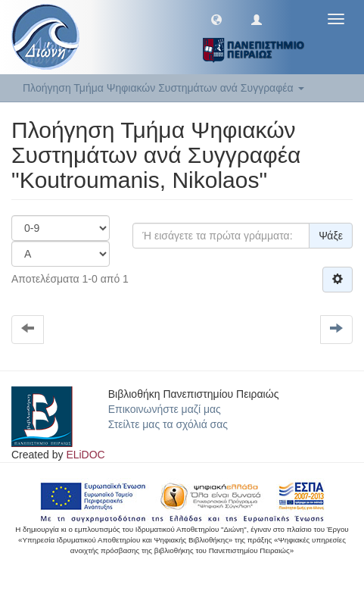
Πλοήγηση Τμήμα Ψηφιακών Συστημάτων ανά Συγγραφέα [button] (163, 88)
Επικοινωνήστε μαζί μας (165, 409)
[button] (216, 19)
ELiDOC (85, 455)
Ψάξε (331, 236)
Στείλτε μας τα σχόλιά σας (168, 424)
